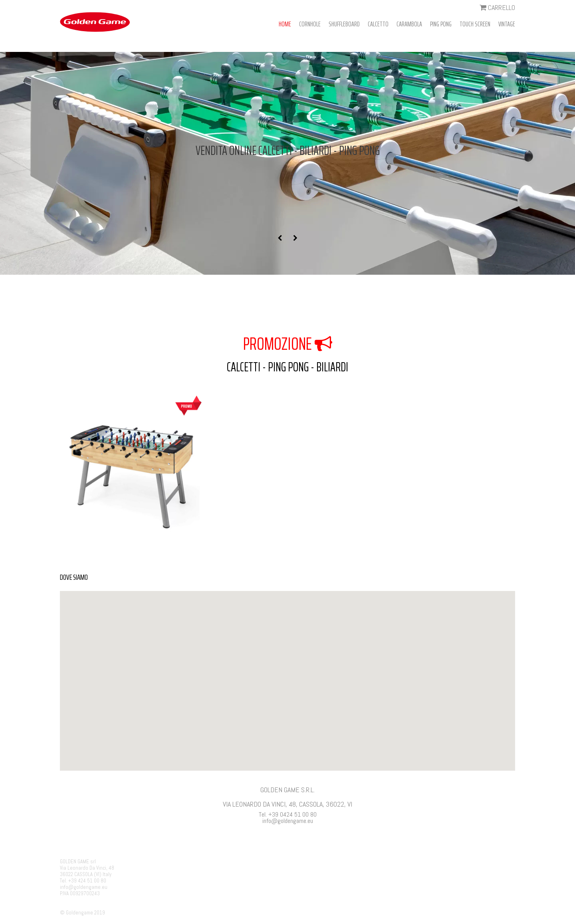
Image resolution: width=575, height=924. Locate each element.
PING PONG (441, 24)
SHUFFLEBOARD (344, 24)
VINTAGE (507, 24)
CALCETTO (378, 24)
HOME (285, 24)
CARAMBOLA (409, 24)
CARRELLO (497, 7)
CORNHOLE (310, 24)
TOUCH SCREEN (475, 24)
